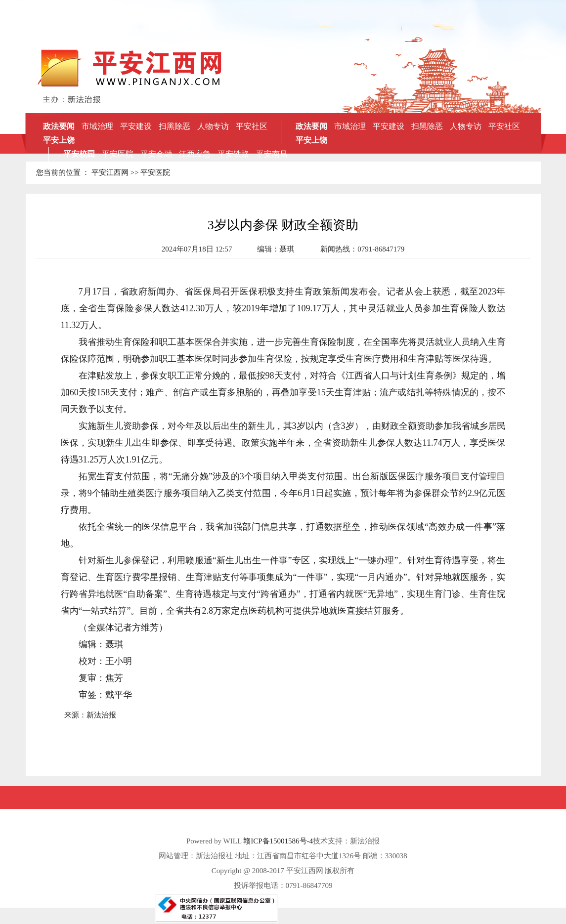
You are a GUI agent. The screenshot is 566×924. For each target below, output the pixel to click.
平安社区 (252, 126)
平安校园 (79, 154)
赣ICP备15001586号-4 (278, 841)
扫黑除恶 (174, 126)
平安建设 (136, 126)
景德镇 (276, 168)
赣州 (256, 168)
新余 (206, 168)
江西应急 (195, 154)
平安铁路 (233, 154)
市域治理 (97, 126)
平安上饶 (59, 140)
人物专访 (213, 126)
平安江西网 (110, 172)
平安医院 (118, 154)
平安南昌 (272, 154)
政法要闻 (59, 126)
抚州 (222, 168)
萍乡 (172, 168)
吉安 (189, 168)
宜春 (239, 168)
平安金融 (156, 154)
